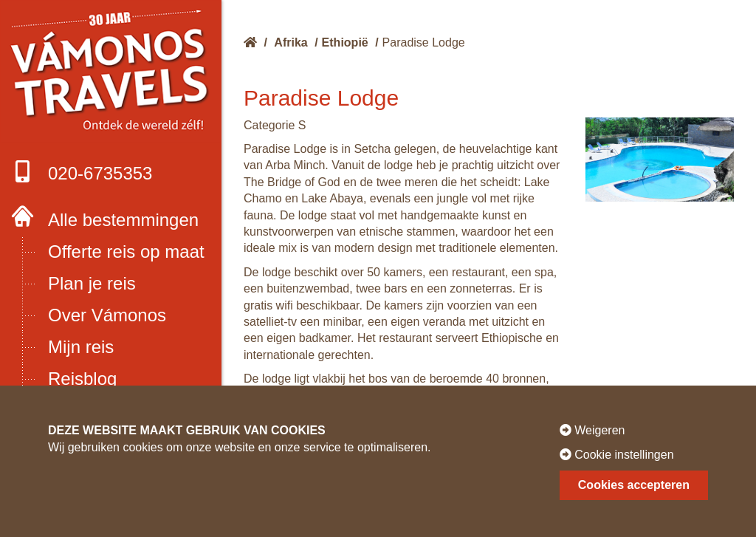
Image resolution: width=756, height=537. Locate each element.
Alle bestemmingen (123, 220)
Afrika (291, 42)
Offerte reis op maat (126, 252)
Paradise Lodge (424, 42)
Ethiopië (345, 42)
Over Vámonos (107, 315)
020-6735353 (82, 172)
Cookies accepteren (634, 485)
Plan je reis (92, 283)
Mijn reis (81, 347)
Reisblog (82, 379)
